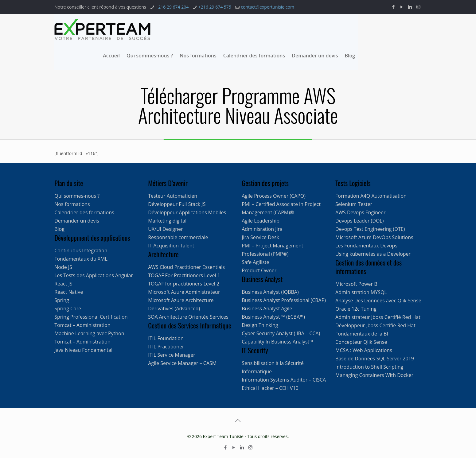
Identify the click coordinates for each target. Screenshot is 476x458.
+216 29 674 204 (172, 7)
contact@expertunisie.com (267, 7)
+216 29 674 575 (215, 7)
